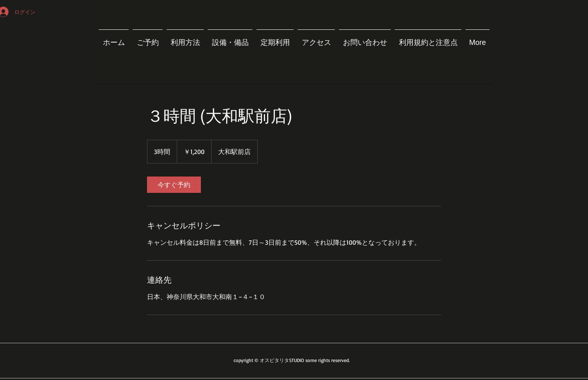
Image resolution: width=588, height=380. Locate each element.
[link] (174, 185)
